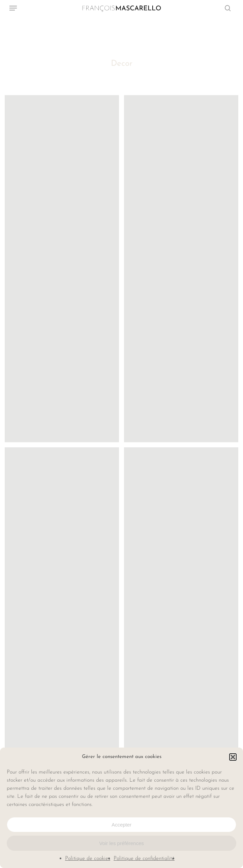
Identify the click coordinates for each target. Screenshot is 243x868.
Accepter (121, 825)
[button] (233, 757)
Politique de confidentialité (144, 859)
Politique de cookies (88, 859)
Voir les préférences (121, 843)
